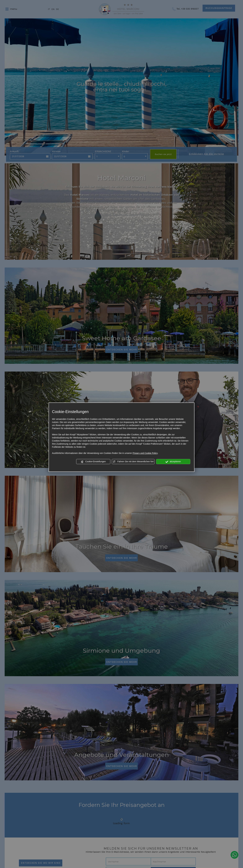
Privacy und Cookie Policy (145, 453)
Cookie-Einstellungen (93, 462)
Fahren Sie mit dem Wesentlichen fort (133, 462)
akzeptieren (173, 462)
